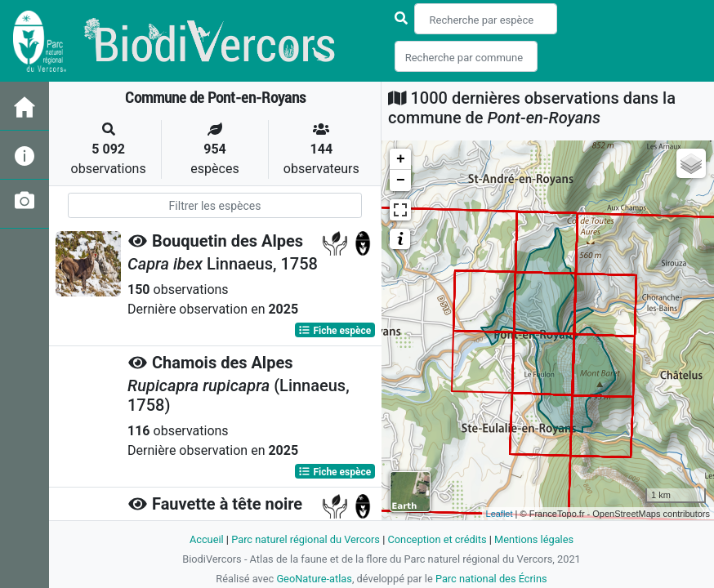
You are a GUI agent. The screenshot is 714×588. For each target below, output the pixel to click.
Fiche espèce (335, 330)
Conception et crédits (437, 539)
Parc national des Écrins (491, 579)
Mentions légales (534, 539)
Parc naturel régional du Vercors (306, 539)
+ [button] (401, 159)
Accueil (207, 539)
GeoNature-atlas (314, 579)
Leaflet (500, 514)
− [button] (401, 180)
